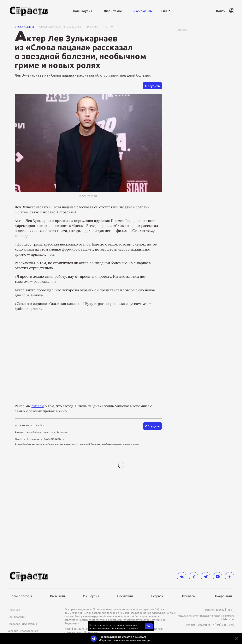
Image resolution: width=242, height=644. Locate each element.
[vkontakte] (182, 583)
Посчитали (125, 602)
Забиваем (188, 602)
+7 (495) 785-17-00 (223, 631)
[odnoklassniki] (194, 583)
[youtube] (218, 583)
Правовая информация (22, 630)
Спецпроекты (16, 623)
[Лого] (29, 11)
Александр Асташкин (56, 481)
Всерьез (157, 602)
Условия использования (23, 637)
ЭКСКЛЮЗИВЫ (24, 75)
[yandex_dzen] (230, 583)
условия (133, 634)
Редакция (14, 616)
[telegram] (206, 583)
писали (38, 454)
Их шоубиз (91, 602)
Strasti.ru (20, 488)
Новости (35, 488)
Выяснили (58, 602)
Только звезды (21, 602)
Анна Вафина (34, 481)
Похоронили (223, 602)
